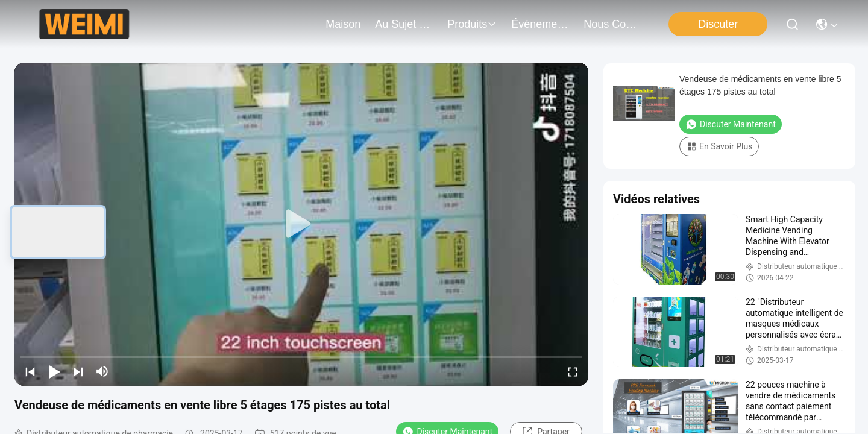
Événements (540, 24)
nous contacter (612, 24)
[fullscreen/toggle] (573, 371)
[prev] (30, 371)
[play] (301, 224)
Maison (343, 24)
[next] (78, 371)
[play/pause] (54, 371)
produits (472, 24)
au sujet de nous (404, 24)
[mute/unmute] (102, 371)
